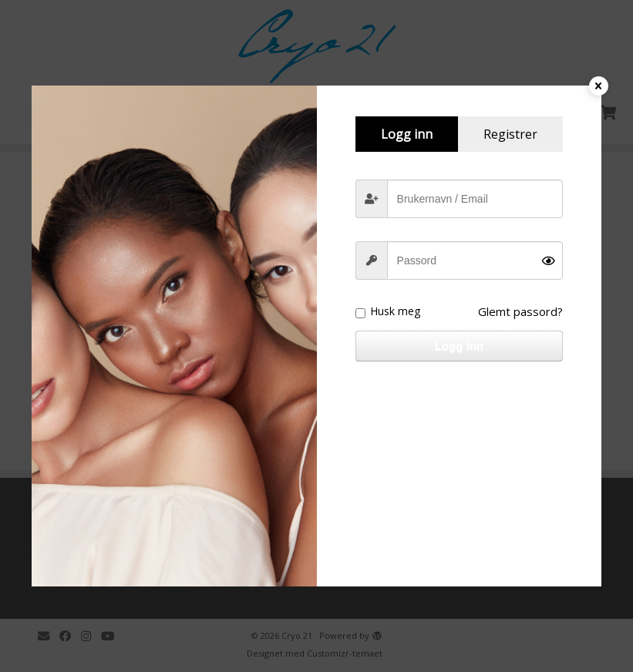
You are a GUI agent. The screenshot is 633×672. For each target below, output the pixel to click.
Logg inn (459, 346)
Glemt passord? (520, 311)
